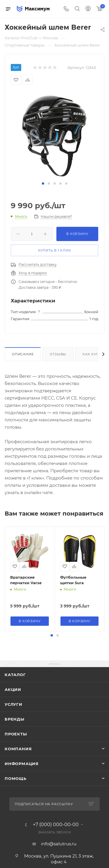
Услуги (14, 704)
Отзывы (58, 354)
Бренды (15, 719)
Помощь (16, 778)
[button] (43, 183)
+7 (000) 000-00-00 (56, 825)
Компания (18, 749)
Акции (13, 689)
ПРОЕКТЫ (16, 734)
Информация (22, 764)
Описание (23, 354)
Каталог (15, 675)
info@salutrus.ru (59, 844)
